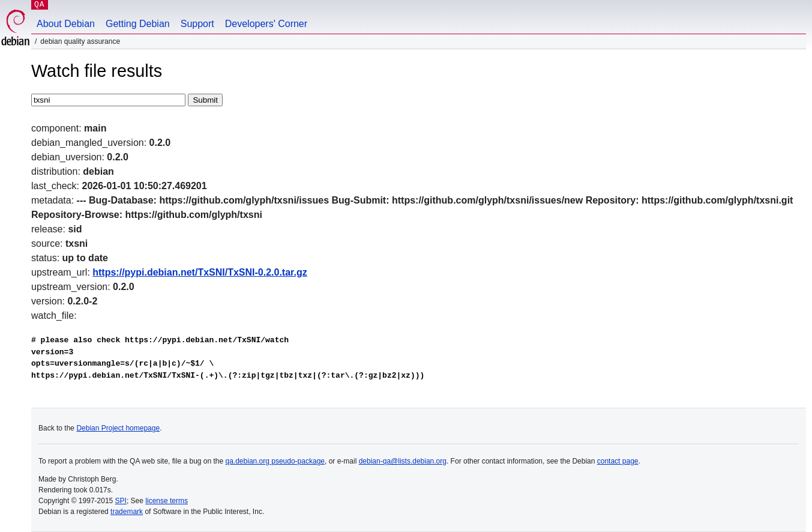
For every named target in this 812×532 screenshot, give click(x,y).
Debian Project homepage (118, 428)
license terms (167, 501)
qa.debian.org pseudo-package (275, 461)
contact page (618, 461)
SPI (121, 501)
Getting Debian (138, 24)
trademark (127, 512)
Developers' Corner (266, 24)
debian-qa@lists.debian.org (403, 461)
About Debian (66, 24)
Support (197, 24)
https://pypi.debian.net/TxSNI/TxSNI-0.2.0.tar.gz (200, 272)
